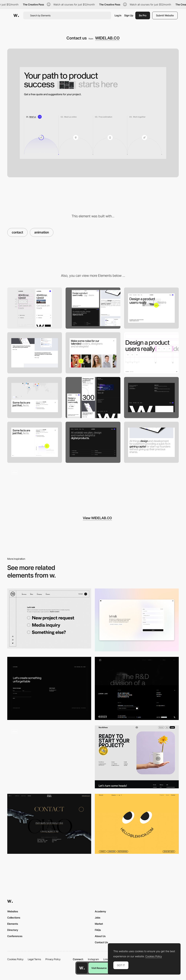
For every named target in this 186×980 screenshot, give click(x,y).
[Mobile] (35, 308)
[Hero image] (151, 308)
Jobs (98, 918)
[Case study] (151, 442)
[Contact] (137, 688)
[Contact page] (137, 620)
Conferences (15, 936)
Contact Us (101, 942)
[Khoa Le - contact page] (137, 824)
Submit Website (165, 15)
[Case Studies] (35, 487)
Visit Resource (99, 968)
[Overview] (93, 398)
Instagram (93, 959)
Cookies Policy (15, 959)
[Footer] (151, 398)
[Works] (35, 353)
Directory (13, 930)
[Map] (35, 398)
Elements (13, 924)
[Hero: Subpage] (93, 442)
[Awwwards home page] (82, 968)
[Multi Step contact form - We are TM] (49, 618)
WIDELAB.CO (107, 38)
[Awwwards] (16, 15)
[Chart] (35, 442)
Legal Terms (34, 959)
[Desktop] (93, 308)
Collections (14, 918)
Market (99, 924)
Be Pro (143, 15)
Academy (100, 911)
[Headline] (151, 353)
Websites (13, 911)
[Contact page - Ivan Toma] (49, 824)
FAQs (98, 930)
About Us (100, 936)
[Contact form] (49, 757)
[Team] (93, 353)
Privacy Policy (53, 959)
